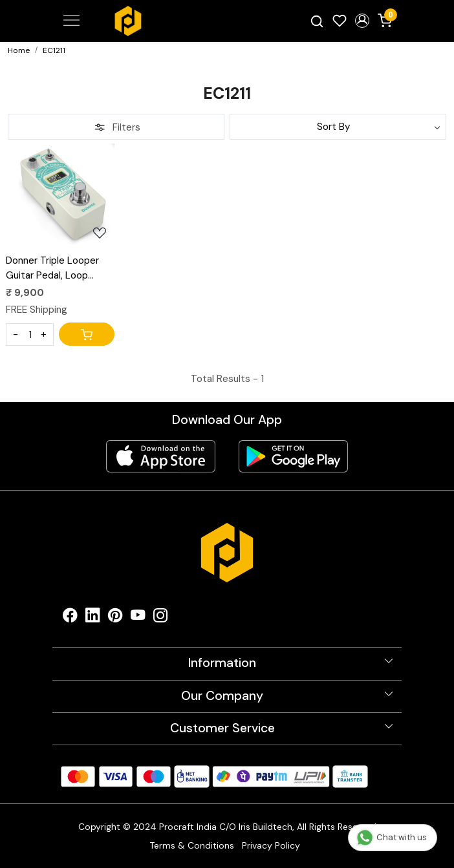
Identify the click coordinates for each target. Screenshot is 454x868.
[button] (362, 21)
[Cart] (87, 334)
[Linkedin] (93, 618)
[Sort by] (338, 127)
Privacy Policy (271, 845)
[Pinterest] (115, 618)
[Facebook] (70, 618)
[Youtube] (138, 618)
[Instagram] (161, 618)
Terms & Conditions (192, 845)
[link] (317, 21)
